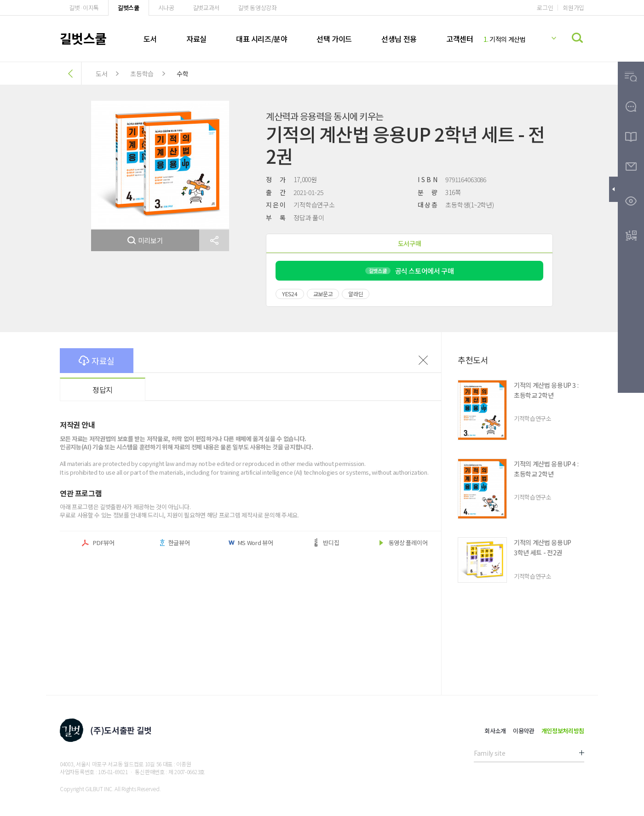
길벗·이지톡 (84, 8)
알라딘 (356, 294)
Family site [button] (489, 753)
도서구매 (410, 243)
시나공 (166, 8)
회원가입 (573, 8)
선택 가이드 (334, 39)
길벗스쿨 (129, 8)
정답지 (103, 390)
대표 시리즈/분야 (262, 39)
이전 (423, 360)
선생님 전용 (399, 39)
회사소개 (495, 731)
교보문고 (323, 294)
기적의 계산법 (505, 39)
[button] (214, 240)
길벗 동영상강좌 (257, 8)
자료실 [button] (97, 361)
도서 (150, 39)
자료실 (196, 39)
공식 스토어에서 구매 (410, 271)
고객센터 (460, 39)
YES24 (290, 294)
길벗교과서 (206, 8)
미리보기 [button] (145, 240)
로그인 (545, 8)
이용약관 (524, 731)
